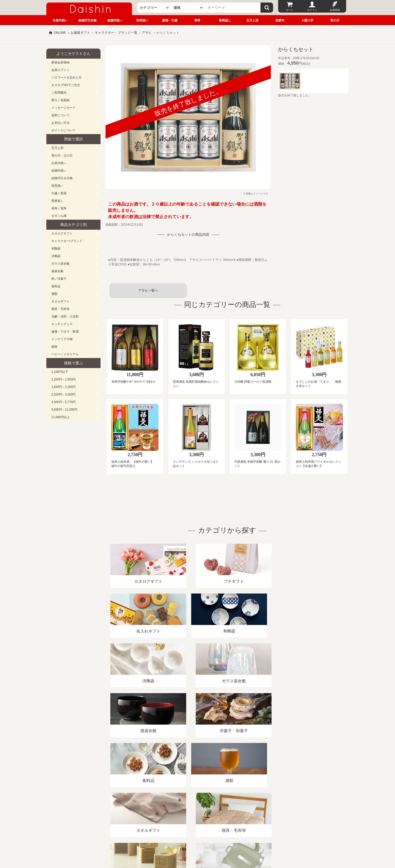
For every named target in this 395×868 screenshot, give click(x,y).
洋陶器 (56, 256)
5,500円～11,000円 (64, 410)
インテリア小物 (62, 339)
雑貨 (54, 347)
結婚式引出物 (87, 20)
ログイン (312, 10)
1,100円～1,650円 (63, 379)
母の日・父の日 (62, 155)
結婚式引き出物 (62, 178)
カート (289, 10)
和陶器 (56, 249)
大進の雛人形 (197, 843)
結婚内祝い (115, 20)
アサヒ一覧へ (148, 290)
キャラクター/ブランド (67, 241)
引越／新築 (59, 193)
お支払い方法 (60, 123)
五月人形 (252, 20)
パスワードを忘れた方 (67, 77)
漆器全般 (57, 271)
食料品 (56, 286)
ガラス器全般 (60, 264)
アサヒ (147, 33)
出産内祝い (60, 20)
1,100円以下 (60, 372)
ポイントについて (63, 130)
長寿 (197, 20)
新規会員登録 (60, 62)
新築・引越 (170, 20)
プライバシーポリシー (195, 810)
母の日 (335, 20)
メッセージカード (63, 108)
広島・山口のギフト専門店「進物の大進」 (197, 837)
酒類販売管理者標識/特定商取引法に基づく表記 (136, 810)
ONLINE (60, 33)
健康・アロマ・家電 (65, 332)
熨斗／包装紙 (60, 100)
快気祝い (142, 20)
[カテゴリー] (154, 8)
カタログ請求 (229, 810)
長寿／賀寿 (59, 208)
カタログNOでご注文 (66, 85)
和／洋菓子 (59, 279)
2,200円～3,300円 (63, 394)
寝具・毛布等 (60, 309)
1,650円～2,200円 (63, 387)
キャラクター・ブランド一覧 (116, 33)
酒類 (54, 294)
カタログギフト (62, 233)
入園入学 (307, 20)
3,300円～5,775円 (63, 402)
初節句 (280, 20)
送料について (60, 115)
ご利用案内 (59, 93)
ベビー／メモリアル (65, 354)
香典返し (225, 20)
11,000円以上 (61, 417)
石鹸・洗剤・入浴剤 (65, 317)
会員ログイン (60, 70)
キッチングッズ (62, 324)
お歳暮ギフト (80, 33)
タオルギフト (60, 301)
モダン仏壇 (59, 216)
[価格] (188, 8)
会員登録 (335, 10)
